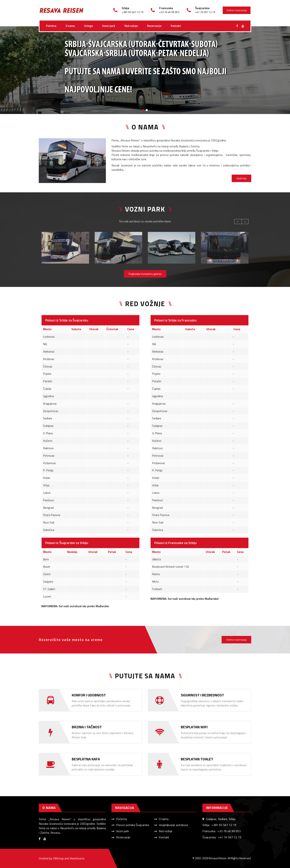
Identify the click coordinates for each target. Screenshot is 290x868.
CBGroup (58, 858)
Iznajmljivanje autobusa (173, 825)
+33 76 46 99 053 (229, 831)
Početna (51, 26)
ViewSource (77, 858)
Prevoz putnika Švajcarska (133, 825)
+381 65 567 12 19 (224, 825)
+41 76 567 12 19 (230, 837)
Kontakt (176, 26)
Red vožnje (131, 26)
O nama (70, 26)
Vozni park (109, 26)
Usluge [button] (88, 26)
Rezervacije (154, 26)
